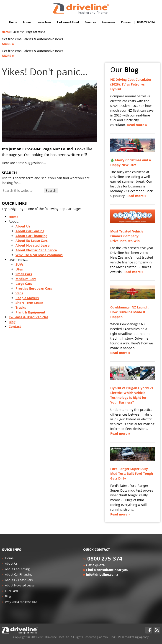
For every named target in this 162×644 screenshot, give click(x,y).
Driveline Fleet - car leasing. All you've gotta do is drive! (81, 9)
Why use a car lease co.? (21, 602)
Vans (19, 293)
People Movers (27, 298)
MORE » (8, 44)
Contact (15, 327)
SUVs (19, 264)
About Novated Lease (32, 245)
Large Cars (24, 284)
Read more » (137, 125)
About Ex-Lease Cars (32, 241)
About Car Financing (31, 236)
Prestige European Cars (34, 288)
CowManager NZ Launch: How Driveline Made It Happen (130, 312)
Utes (19, 269)
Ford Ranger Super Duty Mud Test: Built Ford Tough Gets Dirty (132, 474)
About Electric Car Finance (36, 250)
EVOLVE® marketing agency (130, 637)
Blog (12, 322)
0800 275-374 (105, 558)
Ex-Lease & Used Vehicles (28, 317)
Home (6, 32)
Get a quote (95, 565)
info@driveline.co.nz (102, 575)
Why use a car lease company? (39, 255)
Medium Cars (26, 279)
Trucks (21, 307)
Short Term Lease (29, 303)
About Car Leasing (30, 231)
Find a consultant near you (107, 570)
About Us (23, 226)
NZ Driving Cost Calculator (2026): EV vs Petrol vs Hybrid (131, 84)
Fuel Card (11, 591)
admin (103, 637)
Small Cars (24, 274)
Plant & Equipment (30, 312)
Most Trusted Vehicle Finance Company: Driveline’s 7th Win (127, 236)
